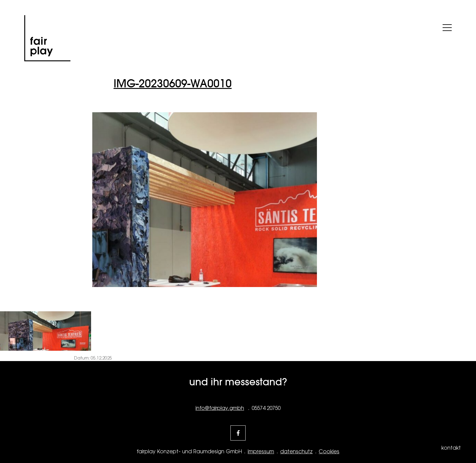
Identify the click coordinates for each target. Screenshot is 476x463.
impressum (261, 451)
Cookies (329, 451)
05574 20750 (266, 408)
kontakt (451, 448)
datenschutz (296, 451)
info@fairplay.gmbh (220, 408)
